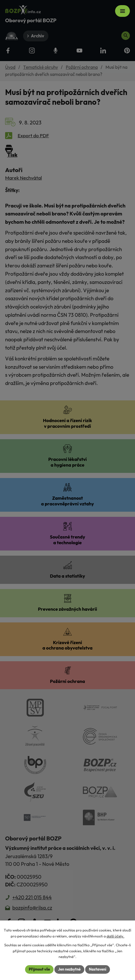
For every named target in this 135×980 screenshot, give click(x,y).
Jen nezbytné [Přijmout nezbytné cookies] (69, 969)
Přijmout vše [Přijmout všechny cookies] (39, 969)
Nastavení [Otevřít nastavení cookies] (98, 969)
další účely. (115, 936)
